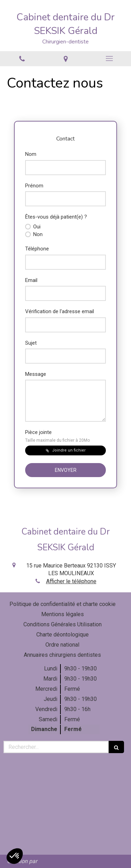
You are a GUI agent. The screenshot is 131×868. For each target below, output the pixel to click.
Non (37, 234)
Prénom (34, 186)
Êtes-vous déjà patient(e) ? (56, 217)
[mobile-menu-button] (109, 58)
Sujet (31, 343)
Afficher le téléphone (71, 581)
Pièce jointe (57, 436)
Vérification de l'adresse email (60, 311)
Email (31, 280)
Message (36, 374)
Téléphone (37, 249)
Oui (36, 227)
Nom (31, 154)
